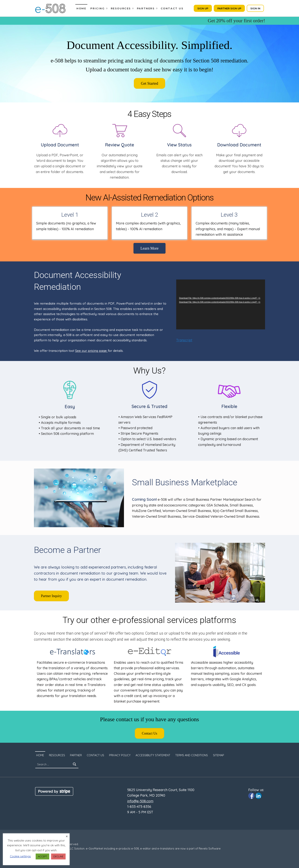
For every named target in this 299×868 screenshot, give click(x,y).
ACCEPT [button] (42, 856)
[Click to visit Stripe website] (54, 791)
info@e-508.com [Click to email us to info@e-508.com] (140, 801)
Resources (121, 8)
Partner (76, 755)
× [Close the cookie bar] (67, 836)
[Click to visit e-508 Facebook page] (251, 796)
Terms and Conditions (192, 755)
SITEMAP (219, 755)
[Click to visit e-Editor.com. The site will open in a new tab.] (149, 652)
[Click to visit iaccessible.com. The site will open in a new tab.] (227, 652)
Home (81, 8)
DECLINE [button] (58, 856)
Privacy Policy (120, 755)
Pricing (98, 8)
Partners (146, 8)
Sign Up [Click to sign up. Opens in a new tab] (203, 8)
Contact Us (172, 8)
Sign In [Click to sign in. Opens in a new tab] (255, 8)
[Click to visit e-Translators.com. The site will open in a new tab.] (72, 652)
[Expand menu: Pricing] (107, 8)
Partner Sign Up (229, 8)
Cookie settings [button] (20, 856)
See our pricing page (91, 351)
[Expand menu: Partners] (157, 8)
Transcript (184, 340)
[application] (221, 304)
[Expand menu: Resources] (133, 8)
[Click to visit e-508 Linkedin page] (258, 796)
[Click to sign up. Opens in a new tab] (150, 83)
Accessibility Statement (153, 755)
